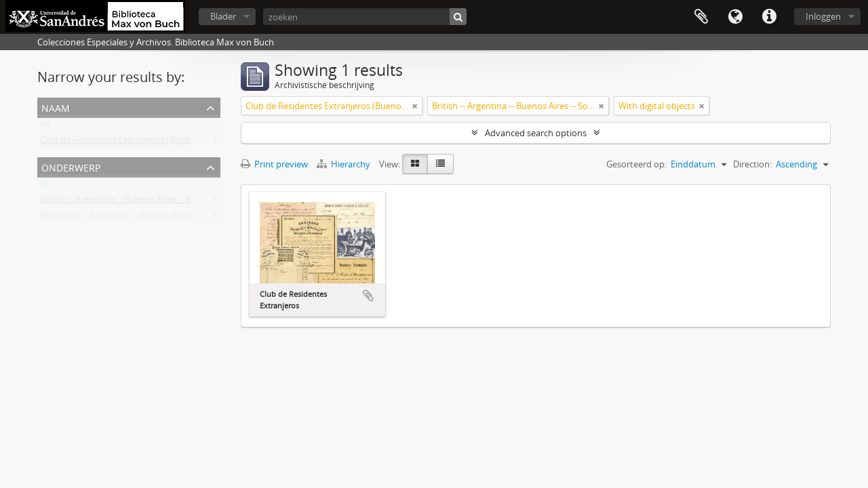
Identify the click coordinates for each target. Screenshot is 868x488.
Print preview (274, 164)
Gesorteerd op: (636, 164)
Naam (56, 107)
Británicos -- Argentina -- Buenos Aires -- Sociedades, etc (151, 218)
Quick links (769, 17)
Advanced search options (536, 133)
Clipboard (701, 17)
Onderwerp (71, 166)
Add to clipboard (368, 296)
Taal (735, 17)
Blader (223, 16)
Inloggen (823, 16)
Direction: (752, 164)
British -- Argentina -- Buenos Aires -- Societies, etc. (140, 202)
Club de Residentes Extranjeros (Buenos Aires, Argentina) (154, 142)
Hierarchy (344, 164)
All (45, 126)
